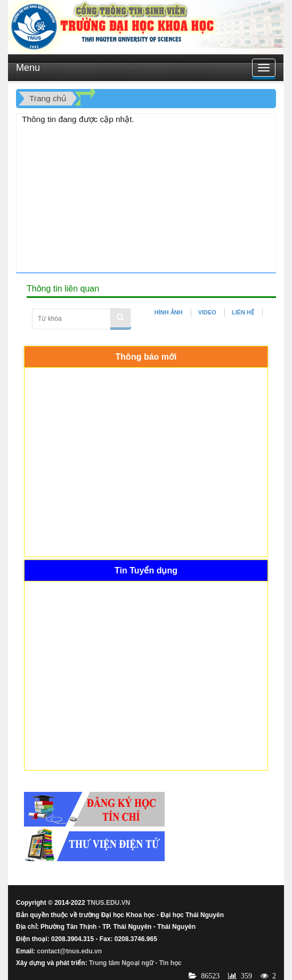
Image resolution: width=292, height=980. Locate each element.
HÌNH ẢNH (169, 312)
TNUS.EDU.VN (108, 903)
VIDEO (207, 312)
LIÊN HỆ (243, 312)
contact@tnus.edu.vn (69, 951)
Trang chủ (48, 98)
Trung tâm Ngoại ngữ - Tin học (135, 963)
